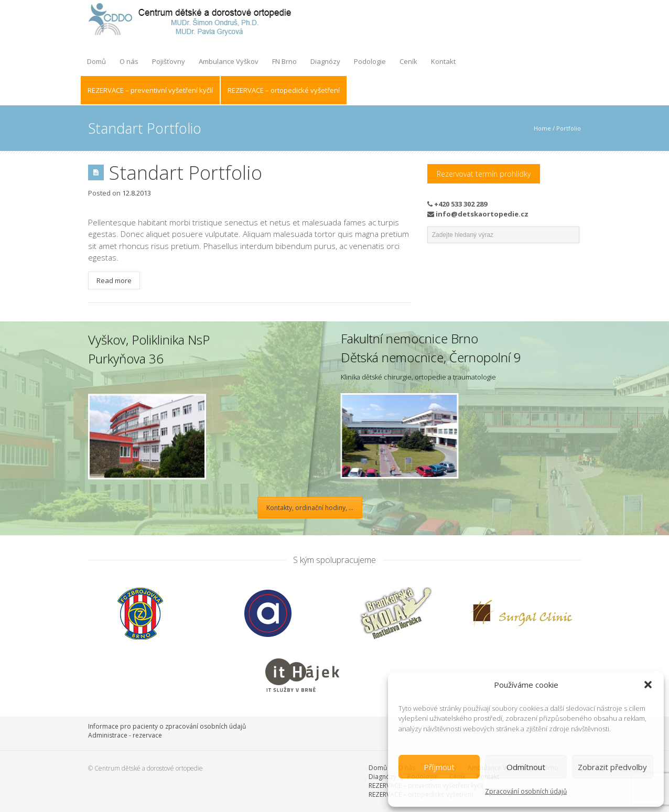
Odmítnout (526, 767)
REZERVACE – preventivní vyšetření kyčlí (150, 90)
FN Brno (284, 61)
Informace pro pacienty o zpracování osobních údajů (167, 726)
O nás (129, 61)
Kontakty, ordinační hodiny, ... (310, 508)
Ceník (408, 61)
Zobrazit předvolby (612, 767)
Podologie (370, 61)
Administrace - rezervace (125, 735)
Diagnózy (325, 61)
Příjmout (439, 767)
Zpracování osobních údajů (526, 791)
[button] (648, 685)
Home (542, 128)
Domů (96, 61)
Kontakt (443, 61)
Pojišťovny (169, 61)
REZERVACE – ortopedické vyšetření (284, 90)
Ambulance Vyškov (229, 61)
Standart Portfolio (186, 173)
